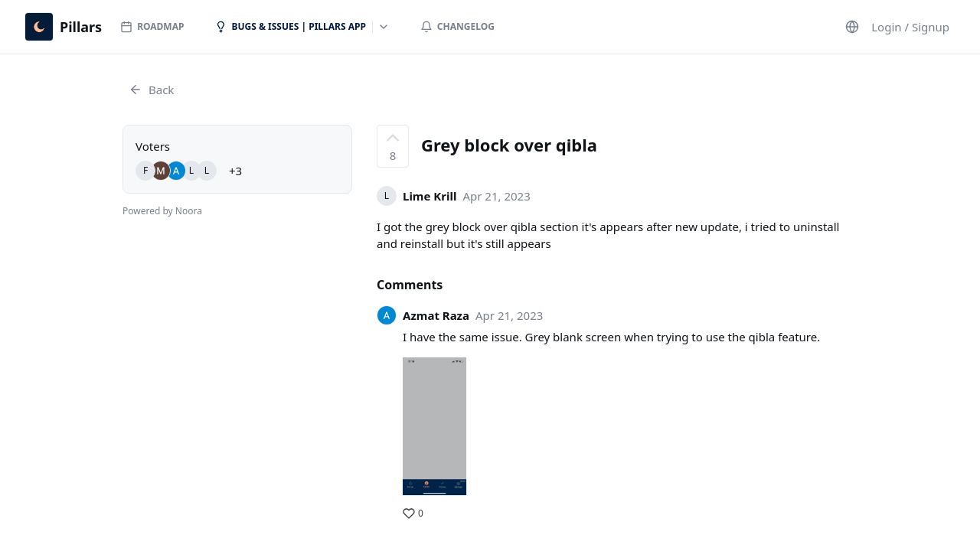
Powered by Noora (162, 211)
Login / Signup (910, 27)
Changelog (457, 26)
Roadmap (152, 26)
